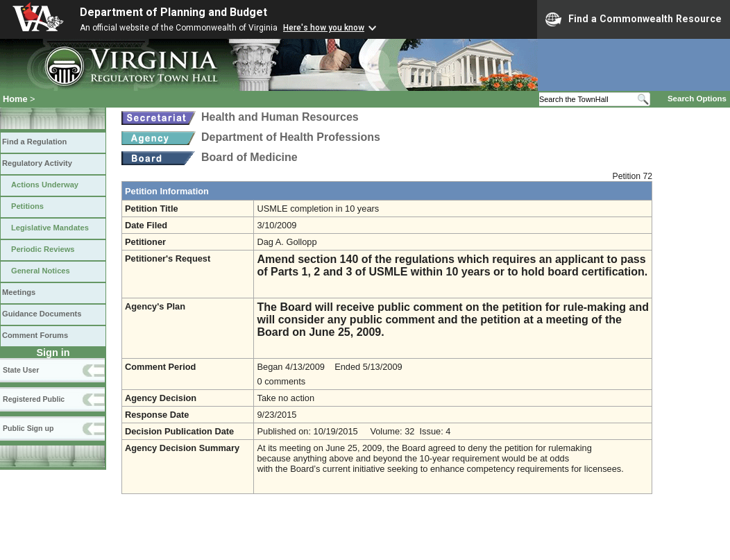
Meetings (19, 292)
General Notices (41, 271)
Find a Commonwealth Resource (634, 19)
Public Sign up (28, 428)
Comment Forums (35, 335)
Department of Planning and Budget (173, 12)
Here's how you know (324, 28)
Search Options (697, 99)
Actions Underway (45, 185)
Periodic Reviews (43, 249)
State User (21, 370)
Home (15, 99)
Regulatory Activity (37, 163)
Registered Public (34, 399)
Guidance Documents (42, 314)
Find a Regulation (34, 142)
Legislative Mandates (50, 228)
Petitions (27, 206)
